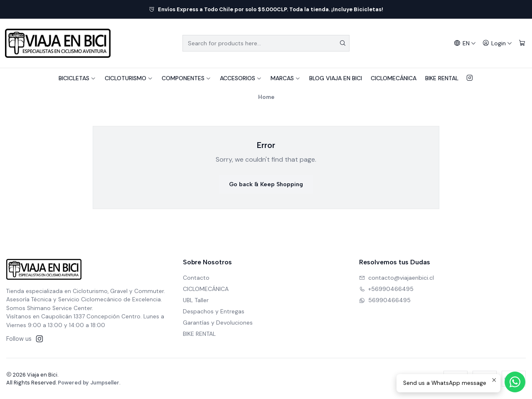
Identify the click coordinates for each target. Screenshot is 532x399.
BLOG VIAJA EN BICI (336, 78)
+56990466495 (386, 289)
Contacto (196, 278)
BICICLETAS (77, 78)
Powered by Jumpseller (89, 383)
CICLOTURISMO (129, 78)
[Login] (497, 43)
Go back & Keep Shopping (266, 184)
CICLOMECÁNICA (394, 78)
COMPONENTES (186, 78)
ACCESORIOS (241, 78)
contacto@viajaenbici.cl (397, 278)
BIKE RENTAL (442, 78)
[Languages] (465, 43)
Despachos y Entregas (214, 311)
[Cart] (522, 43)
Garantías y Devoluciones (218, 323)
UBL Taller (196, 300)
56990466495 (385, 300)
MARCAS (286, 78)
